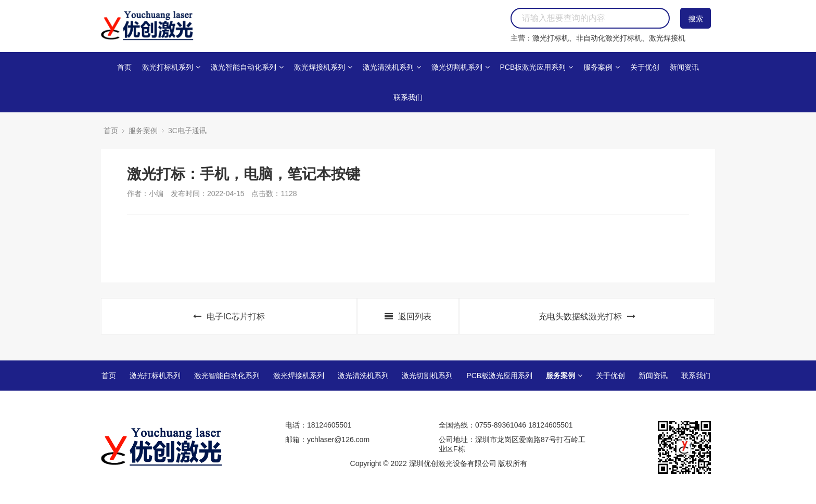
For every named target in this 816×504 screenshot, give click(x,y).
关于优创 (645, 67)
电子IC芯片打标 (229, 316)
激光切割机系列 (461, 67)
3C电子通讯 (187, 131)
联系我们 (408, 97)
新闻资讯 (684, 67)
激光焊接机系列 (323, 67)
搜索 (696, 19)
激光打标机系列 (171, 67)
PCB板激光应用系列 (536, 67)
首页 (124, 67)
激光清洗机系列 (392, 67)
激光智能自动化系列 (247, 67)
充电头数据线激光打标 (587, 316)
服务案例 (602, 67)
